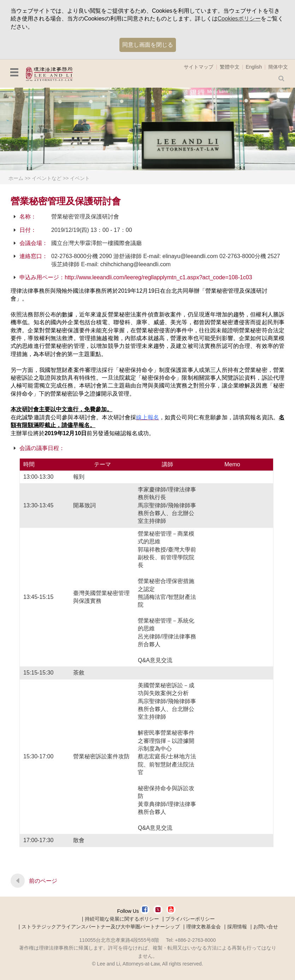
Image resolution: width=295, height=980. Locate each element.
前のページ (43, 881)
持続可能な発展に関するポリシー (122, 919)
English (254, 67)
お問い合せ (266, 927)
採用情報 (237, 927)
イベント (80, 178)
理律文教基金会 (203, 927)
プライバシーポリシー (190, 919)
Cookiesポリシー (239, 19)
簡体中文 (278, 67)
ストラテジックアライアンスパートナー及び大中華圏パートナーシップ (101, 927)
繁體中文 (230, 67)
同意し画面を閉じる (148, 45)
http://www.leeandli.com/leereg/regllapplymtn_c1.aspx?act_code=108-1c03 (158, 277)
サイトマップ (199, 67)
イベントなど (47, 178)
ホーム (16, 178)
